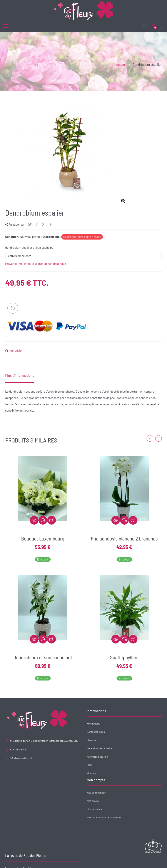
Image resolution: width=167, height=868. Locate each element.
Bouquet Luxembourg (43, 539)
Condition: (12, 237)
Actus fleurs (94, 816)
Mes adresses (13, 816)
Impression (16, 350)
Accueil (121, 64)
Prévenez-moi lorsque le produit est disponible (36, 264)
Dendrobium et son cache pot (43, 657)
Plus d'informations (20, 375)
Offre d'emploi (95, 824)
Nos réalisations (116, 862)
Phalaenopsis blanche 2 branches (124, 539)
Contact (133, 862)
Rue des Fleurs (53, 862)
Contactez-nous (96, 732)
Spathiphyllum (124, 657)
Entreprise (98, 862)
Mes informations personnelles (22, 824)
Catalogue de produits (76, 862)
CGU (89, 765)
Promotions (93, 723)
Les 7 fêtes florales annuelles (103, 807)
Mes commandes (15, 799)
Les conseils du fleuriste (100, 799)
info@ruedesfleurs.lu (22, 758)
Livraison (92, 740)
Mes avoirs (11, 807)
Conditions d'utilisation (100, 748)
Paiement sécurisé (97, 757)
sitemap (91, 773)
